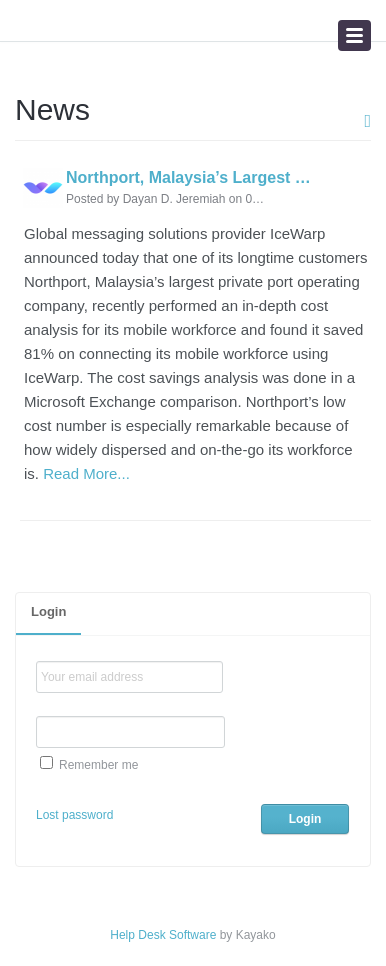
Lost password (74, 815)
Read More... (86, 473)
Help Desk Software (163, 935)
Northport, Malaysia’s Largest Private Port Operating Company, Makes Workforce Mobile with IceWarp (189, 178)
